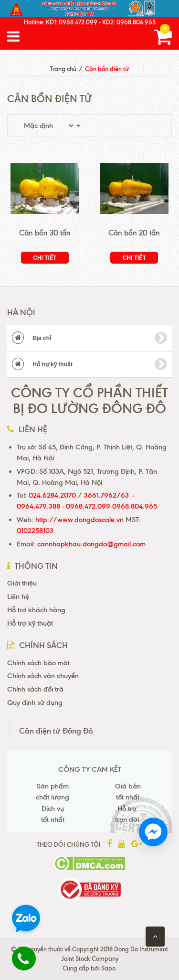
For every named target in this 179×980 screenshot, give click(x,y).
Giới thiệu (22, 583)
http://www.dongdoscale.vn (79, 520)
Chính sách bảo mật (38, 663)
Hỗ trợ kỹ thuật (89, 364)
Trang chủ (63, 69)
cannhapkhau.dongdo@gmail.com (91, 544)
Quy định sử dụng (35, 703)
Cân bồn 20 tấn (134, 233)
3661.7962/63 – (110, 495)
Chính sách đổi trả (35, 689)
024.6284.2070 (52, 495)
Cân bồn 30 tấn (45, 233)
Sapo (108, 968)
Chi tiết (45, 258)
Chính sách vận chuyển (43, 676)
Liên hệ (18, 597)
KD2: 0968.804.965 (129, 22)
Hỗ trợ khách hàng (36, 610)
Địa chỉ (89, 338)
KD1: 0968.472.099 (72, 22)
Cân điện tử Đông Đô (56, 731)
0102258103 (35, 531)
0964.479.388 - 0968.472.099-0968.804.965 (87, 506)
